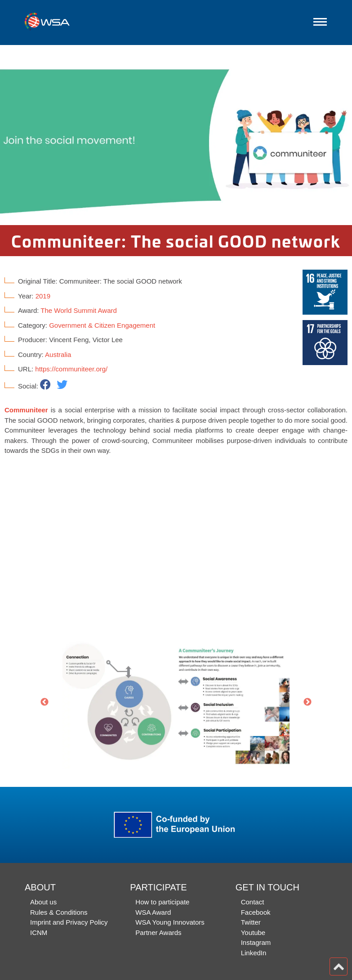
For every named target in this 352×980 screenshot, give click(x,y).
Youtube (253, 933)
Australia (58, 355)
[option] (176, 135)
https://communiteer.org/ (71, 369)
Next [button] (307, 702)
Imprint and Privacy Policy (69, 922)
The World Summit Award (79, 310)
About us (43, 902)
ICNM (39, 933)
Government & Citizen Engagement (102, 325)
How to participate (162, 902)
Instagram (256, 942)
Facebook (256, 912)
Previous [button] (45, 702)
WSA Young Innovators (170, 922)
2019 (43, 296)
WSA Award (153, 912)
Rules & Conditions (59, 912)
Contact (253, 902)
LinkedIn (254, 953)
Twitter (251, 922)
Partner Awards (158, 933)
